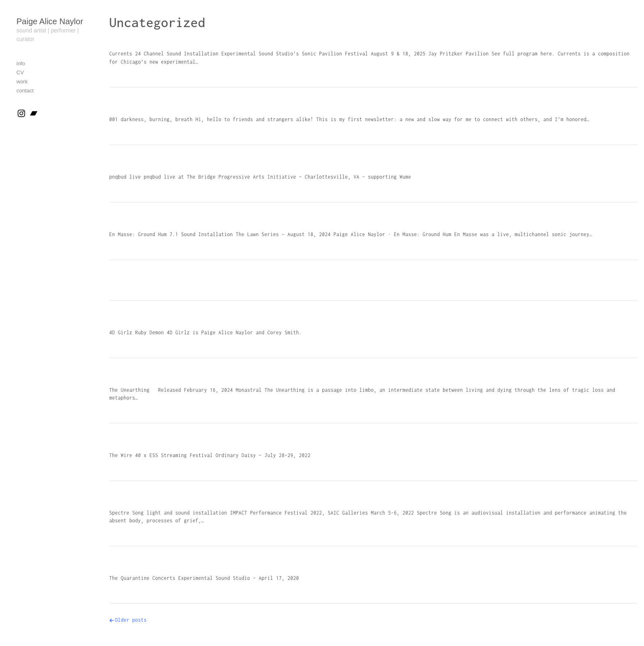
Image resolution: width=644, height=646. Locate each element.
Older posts (131, 620)
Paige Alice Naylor (50, 21)
